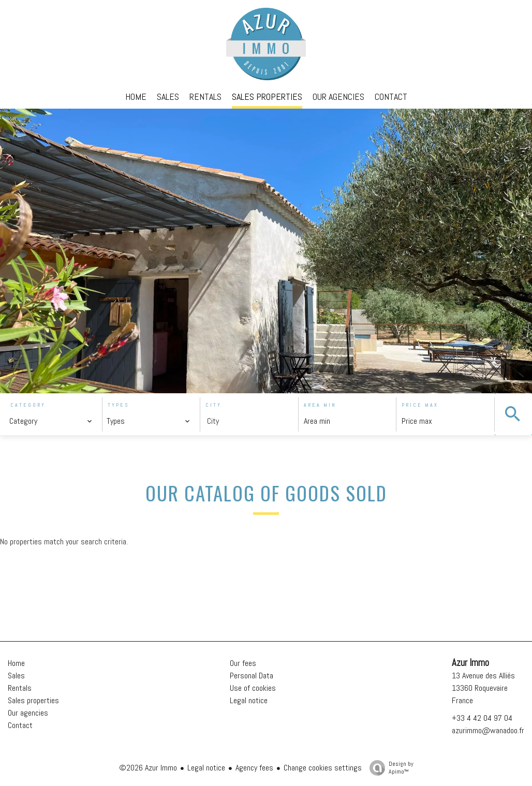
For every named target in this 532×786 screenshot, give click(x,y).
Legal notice (206, 768)
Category (28, 405)
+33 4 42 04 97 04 (482, 718)
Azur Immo (470, 663)
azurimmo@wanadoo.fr (488, 730)
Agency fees (254, 768)
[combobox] (51, 421)
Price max (420, 405)
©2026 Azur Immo (148, 768)
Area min (320, 405)
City (213, 405)
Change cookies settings (323, 768)
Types (118, 405)
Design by (389, 768)
